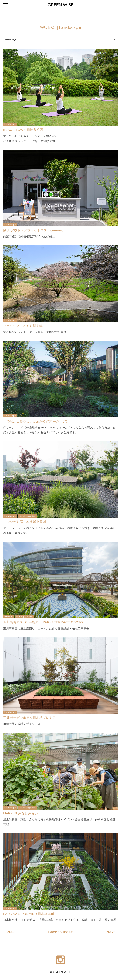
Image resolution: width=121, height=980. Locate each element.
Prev (11, 932)
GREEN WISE (60, 5)
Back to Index (60, 932)
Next (110, 932)
